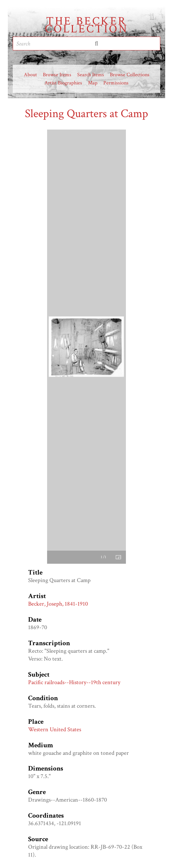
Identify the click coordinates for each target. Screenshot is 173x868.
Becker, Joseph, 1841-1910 (58, 604)
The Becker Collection (86, 25)
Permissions (116, 83)
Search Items (91, 75)
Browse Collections (130, 75)
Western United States (55, 729)
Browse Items (57, 75)
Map (93, 83)
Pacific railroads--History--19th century (74, 682)
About (30, 75)
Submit (96, 44)
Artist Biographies (63, 83)
